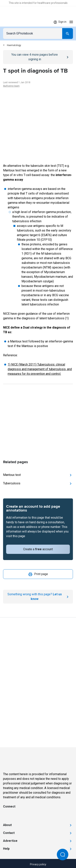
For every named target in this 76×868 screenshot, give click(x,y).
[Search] (68, 34)
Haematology (12, 45)
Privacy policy (38, 864)
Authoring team (11, 86)
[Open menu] (71, 22)
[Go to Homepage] (14, 22)
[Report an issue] (38, 597)
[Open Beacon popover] (63, 855)
